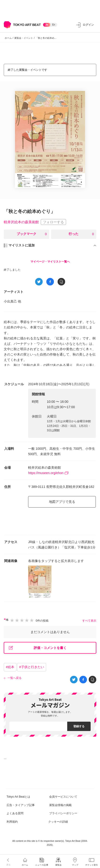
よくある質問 (15, 813)
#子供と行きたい (32, 667)
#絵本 (10, 667)
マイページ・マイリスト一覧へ (50, 262)
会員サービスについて (63, 797)
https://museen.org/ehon (48, 473)
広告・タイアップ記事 (21, 805)
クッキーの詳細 (58, 822)
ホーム (8, 38)
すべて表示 (89, 621)
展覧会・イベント (24, 38)
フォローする (53, 222)
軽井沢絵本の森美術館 (21, 222)
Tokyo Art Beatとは (18, 797)
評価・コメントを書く (38, 648)
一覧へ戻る (15, 678)
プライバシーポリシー (63, 813)
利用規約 (12, 822)
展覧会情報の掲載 (60, 805)
